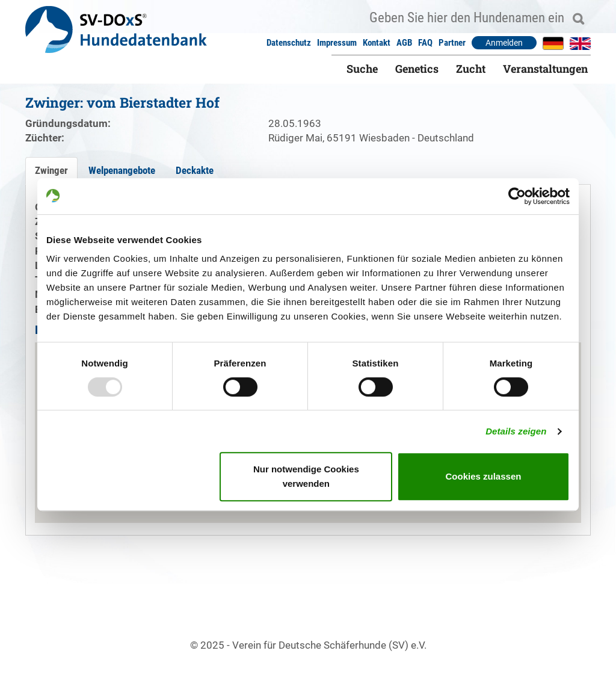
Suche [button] (362, 69)
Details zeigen (516, 431)
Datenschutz (289, 43)
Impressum (337, 43)
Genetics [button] (417, 69)
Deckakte (195, 170)
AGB (404, 43)
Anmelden (504, 43)
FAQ (425, 43)
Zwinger (51, 170)
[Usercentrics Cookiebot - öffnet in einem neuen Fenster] (517, 196)
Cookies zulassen (484, 476)
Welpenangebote (122, 170)
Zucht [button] (471, 69)
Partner (452, 43)
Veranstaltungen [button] (545, 69)
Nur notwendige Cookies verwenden (306, 476)
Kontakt (377, 43)
